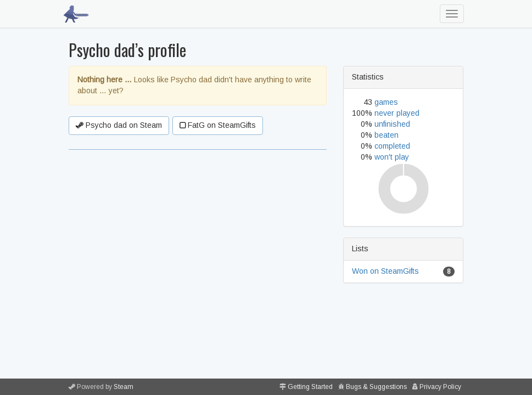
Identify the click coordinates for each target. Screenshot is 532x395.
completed (392, 146)
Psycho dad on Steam (119, 125)
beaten (387, 135)
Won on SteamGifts (385, 271)
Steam (124, 387)
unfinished (392, 124)
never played (397, 113)
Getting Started (310, 387)
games (386, 102)
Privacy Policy (440, 387)
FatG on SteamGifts (218, 125)
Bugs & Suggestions (376, 387)
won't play (392, 157)
